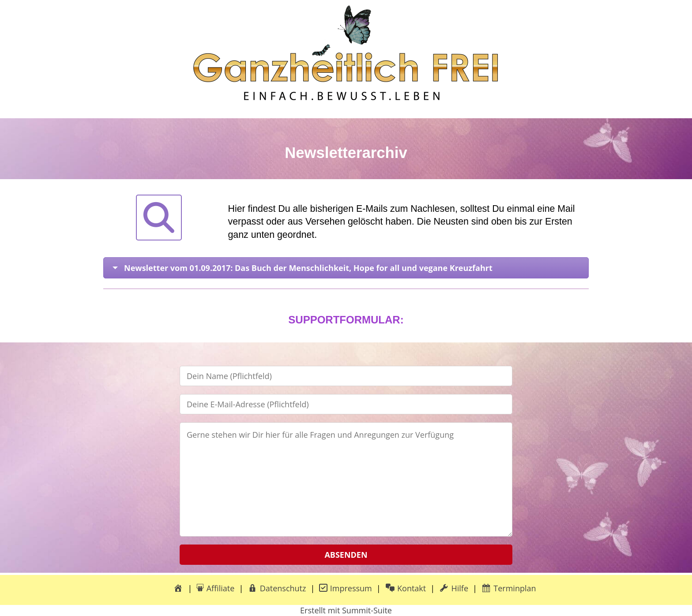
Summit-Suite (367, 610)
